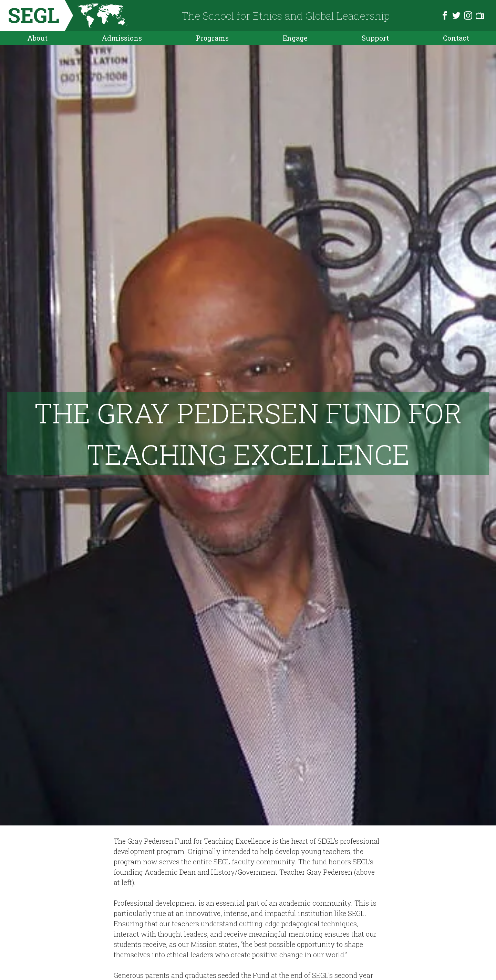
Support (375, 38)
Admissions (122, 38)
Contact (456, 38)
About (37, 38)
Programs (212, 38)
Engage (295, 38)
